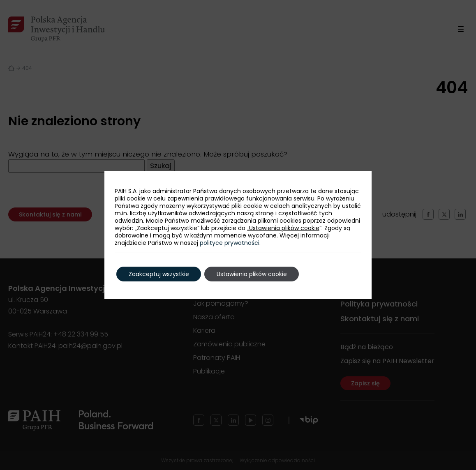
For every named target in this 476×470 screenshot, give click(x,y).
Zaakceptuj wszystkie (159, 274)
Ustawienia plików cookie (284, 228)
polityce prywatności (230, 243)
